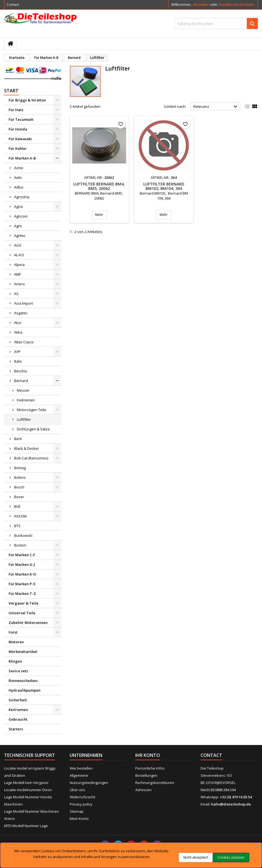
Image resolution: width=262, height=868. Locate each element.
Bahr (18, 361)
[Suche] (216, 23)
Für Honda (18, 129)
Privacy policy (81, 804)
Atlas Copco (24, 342)
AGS (18, 245)
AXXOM (20, 516)
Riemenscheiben (23, 681)
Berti (18, 439)
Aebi (18, 177)
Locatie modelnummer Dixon (28, 790)
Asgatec (21, 313)
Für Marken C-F (22, 555)
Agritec (20, 236)
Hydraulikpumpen (24, 690)
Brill (17, 506)
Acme (19, 168)
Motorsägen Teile (32, 410)
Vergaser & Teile (24, 603)
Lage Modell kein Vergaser (26, 783)
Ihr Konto (148, 755)
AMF (18, 274)
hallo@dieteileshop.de (231, 804)
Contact (13, 5)
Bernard (21, 381)
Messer (23, 390)
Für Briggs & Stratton (27, 100)
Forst (13, 632)
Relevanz (216, 107)
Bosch (19, 487)
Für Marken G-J (22, 564)
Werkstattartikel (23, 652)
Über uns (77, 790)
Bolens (20, 477)
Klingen (15, 661)
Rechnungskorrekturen (155, 783)
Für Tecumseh (21, 119)
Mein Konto (79, 819)
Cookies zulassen (231, 857)
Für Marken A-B (22, 158)
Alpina (19, 265)
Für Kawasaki (20, 139)
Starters (16, 729)
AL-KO (19, 255)
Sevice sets (18, 671)
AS (16, 294)
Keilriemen (26, 400)
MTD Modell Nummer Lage (26, 826)
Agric (18, 226)
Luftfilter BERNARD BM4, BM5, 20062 (99, 186)
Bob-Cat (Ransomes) (31, 458)
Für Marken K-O (22, 574)
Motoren (16, 642)
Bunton (20, 545)
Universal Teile (22, 613)
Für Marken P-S (22, 584)
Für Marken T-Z (22, 594)
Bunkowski (23, 535)
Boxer (19, 497)
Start (11, 91)
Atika (18, 332)
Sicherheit (18, 700)
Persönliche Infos (150, 768)
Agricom (21, 216)
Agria (18, 206)
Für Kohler (18, 148)
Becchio (21, 371)
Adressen (143, 790)
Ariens (20, 284)
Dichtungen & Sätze (33, 429)
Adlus (19, 187)
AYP (17, 352)
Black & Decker (27, 448)
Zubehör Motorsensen (28, 623)
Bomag (20, 468)
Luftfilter (24, 419)
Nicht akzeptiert (196, 857)
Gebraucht (18, 719)
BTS (17, 526)
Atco (18, 323)
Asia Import (24, 303)
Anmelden (201, 5)
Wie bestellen (81, 768)
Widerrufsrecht (82, 797)
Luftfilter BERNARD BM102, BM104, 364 (164, 186)
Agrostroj (22, 197)
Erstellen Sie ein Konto (237, 5)
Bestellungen (146, 775)
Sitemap (77, 811)
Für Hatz (16, 110)
